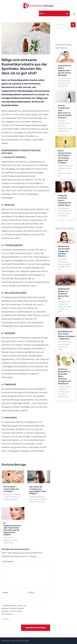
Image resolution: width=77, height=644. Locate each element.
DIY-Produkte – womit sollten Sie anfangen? (11, 489)
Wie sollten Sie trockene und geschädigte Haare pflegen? (38, 490)
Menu (42, 13)
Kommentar (8, 561)
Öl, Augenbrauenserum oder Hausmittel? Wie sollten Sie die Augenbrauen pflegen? (12, 529)
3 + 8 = (6, 619)
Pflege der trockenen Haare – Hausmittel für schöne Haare (65, 200)
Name (6, 592)
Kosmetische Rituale (9, 641)
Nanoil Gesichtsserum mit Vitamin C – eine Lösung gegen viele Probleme (65, 157)
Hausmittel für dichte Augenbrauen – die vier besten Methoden (65, 70)
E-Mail (31, 592)
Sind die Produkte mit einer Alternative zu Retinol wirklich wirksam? (65, 112)
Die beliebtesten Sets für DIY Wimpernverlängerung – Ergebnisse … (65, 335)
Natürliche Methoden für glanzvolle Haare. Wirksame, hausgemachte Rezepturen (65, 376)
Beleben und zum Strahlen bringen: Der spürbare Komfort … (64, 251)
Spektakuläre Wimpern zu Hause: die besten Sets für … (64, 294)
